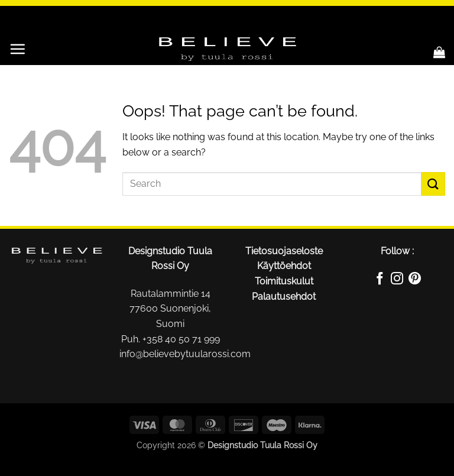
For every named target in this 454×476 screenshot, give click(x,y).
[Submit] (433, 184)
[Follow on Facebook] (380, 280)
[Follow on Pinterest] (415, 280)
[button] (17, 49)
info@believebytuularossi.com (185, 354)
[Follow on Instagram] (397, 280)
